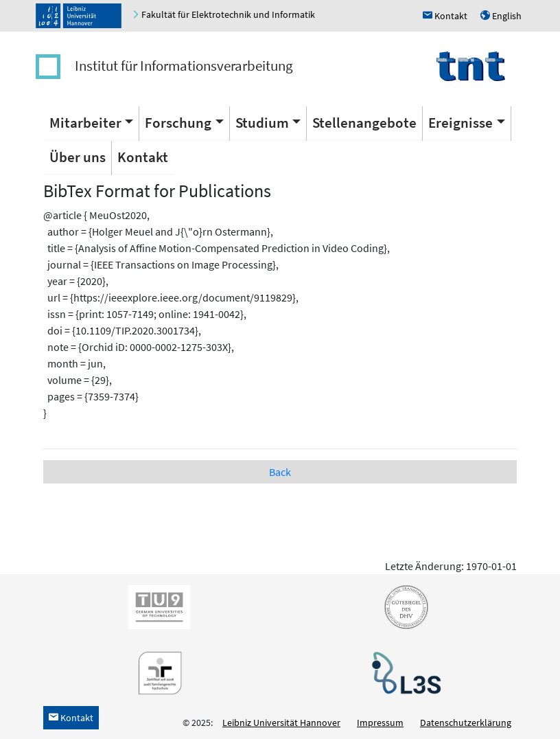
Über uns (78, 157)
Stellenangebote (364, 123)
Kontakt (143, 157)
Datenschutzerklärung (466, 723)
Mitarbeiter (85, 123)
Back (280, 472)
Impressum (380, 723)
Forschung (178, 123)
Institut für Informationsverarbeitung (184, 66)
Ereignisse (460, 123)
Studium (262, 123)
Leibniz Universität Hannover (281, 723)
